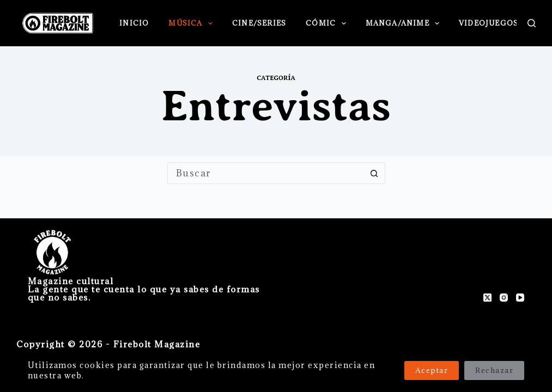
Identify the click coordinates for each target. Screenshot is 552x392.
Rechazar (494, 370)
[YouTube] (520, 298)
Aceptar (432, 370)
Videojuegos (496, 23)
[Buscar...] (265, 173)
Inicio (134, 23)
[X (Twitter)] (487, 298)
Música (193, 23)
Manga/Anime (405, 23)
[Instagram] (504, 298)
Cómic (328, 23)
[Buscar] (532, 23)
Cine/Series (259, 23)
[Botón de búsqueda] (374, 173)
